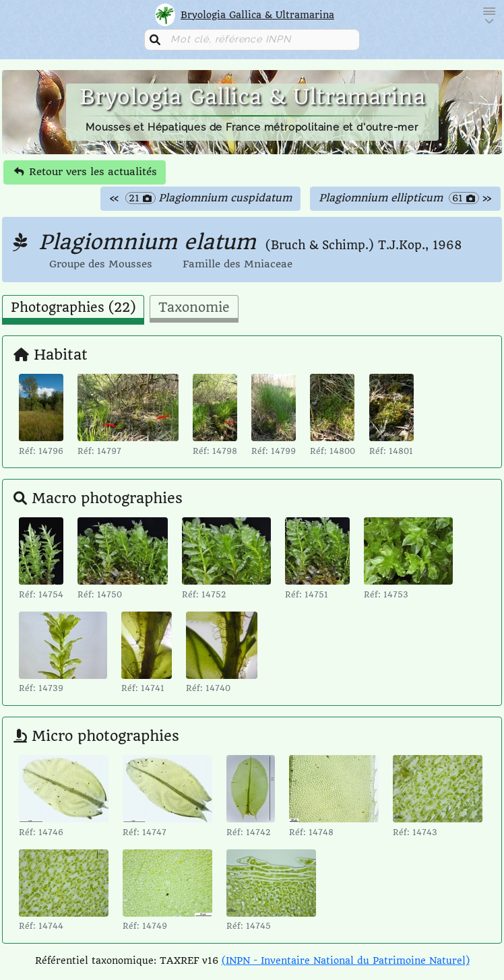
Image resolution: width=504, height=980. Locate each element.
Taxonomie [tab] (194, 308)
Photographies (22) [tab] (73, 308)
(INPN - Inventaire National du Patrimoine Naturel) (346, 960)
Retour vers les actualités (86, 172)
